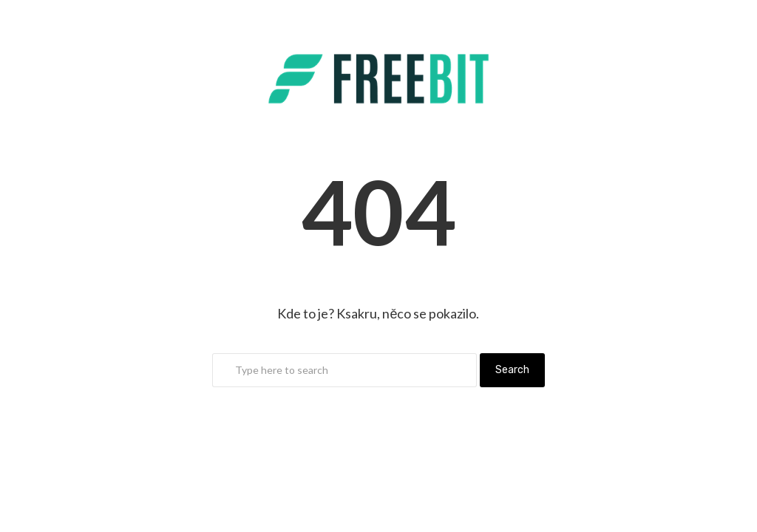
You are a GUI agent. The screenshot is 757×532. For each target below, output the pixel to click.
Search (512, 370)
